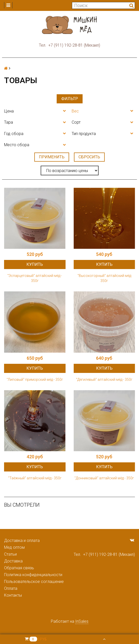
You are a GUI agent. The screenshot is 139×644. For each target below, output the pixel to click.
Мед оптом (14, 547)
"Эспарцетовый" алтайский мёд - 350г (35, 278)
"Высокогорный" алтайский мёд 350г (104, 278)
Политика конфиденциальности (33, 575)
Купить (35, 264)
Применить (52, 157)
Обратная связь (19, 568)
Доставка (13, 561)
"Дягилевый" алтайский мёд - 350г (104, 380)
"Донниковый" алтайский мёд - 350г (104, 478)
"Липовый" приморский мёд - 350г (35, 380)
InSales (82, 621)
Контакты (13, 595)
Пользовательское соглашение (34, 582)
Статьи (10, 554)
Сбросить (90, 157)
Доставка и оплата (22, 541)
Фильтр (70, 99)
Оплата (11, 588)
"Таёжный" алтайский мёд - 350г (35, 478)
